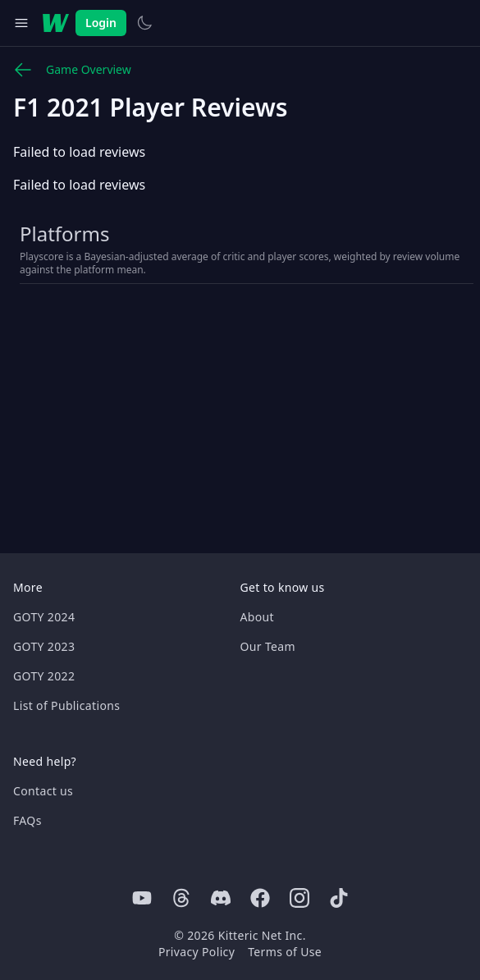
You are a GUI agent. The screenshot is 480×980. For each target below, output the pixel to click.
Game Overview (72, 70)
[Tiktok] (339, 898)
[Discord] (221, 898)
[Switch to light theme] (144, 23)
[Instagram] (299, 898)
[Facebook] (260, 898)
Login (101, 23)
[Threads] (181, 898)
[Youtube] (142, 898)
